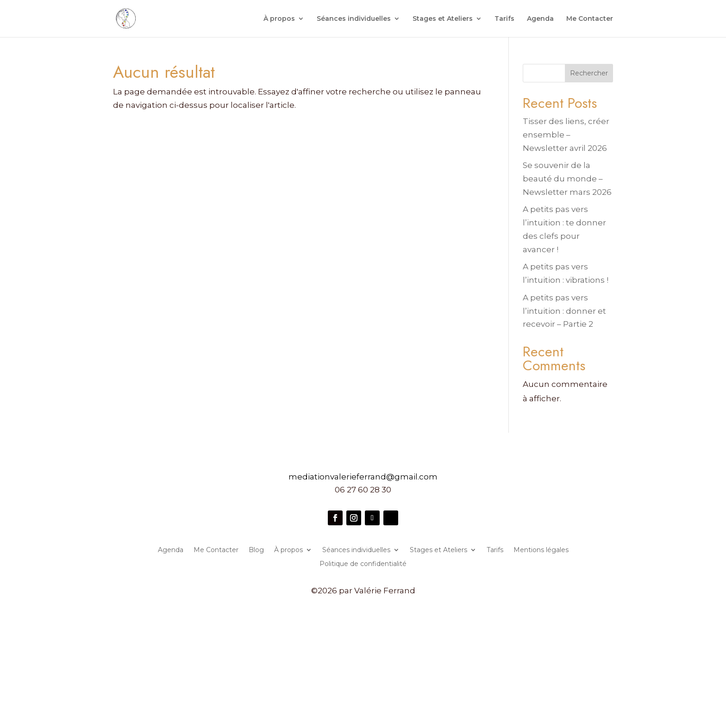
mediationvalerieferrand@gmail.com (363, 477)
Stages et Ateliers (443, 19)
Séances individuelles (354, 19)
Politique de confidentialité (363, 564)
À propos (279, 19)
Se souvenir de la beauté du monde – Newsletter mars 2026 (567, 179)
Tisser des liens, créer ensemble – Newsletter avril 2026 (566, 135)
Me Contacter (590, 19)
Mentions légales (541, 550)
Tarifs (504, 19)
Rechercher (589, 73)
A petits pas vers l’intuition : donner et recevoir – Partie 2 (564, 311)
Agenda (540, 19)
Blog (256, 550)
